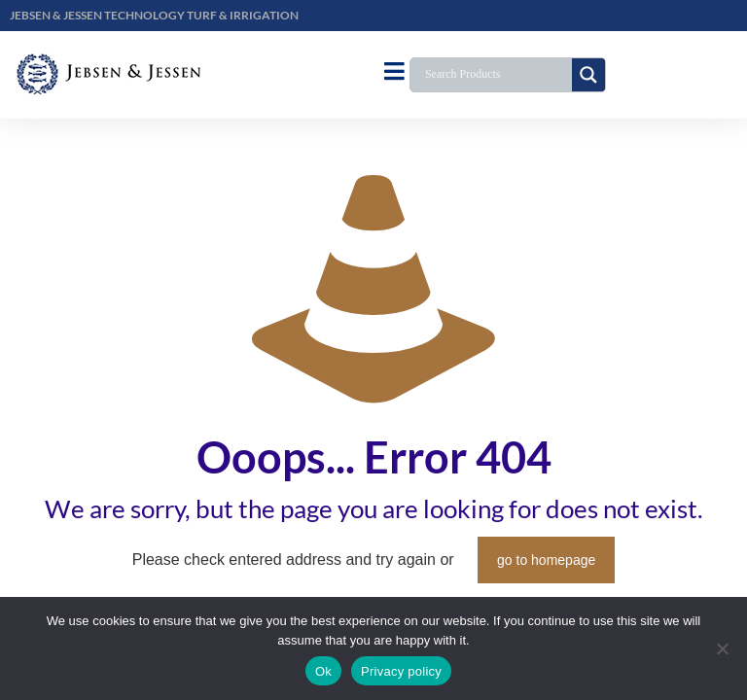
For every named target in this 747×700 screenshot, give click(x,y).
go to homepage (546, 560)
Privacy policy (401, 671)
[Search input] (496, 75)
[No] (723, 648)
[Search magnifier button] (588, 75)
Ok (323, 671)
